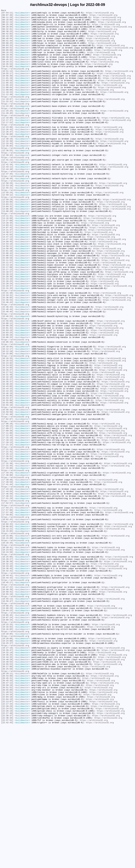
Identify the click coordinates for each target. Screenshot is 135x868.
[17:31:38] (7, 554)
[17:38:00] (7, 568)
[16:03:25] (7, 397)
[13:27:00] (7, 263)
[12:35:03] (7, 173)
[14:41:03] (7, 280)
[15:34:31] (7, 353)
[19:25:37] (7, 770)
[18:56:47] (7, 720)
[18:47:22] (7, 703)
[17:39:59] (7, 577)
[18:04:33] (7, 627)
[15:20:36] (7, 330)
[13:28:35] (7, 266)
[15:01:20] (7, 299)
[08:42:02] (7, 39)
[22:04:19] (7, 837)
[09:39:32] (7, 67)
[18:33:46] (7, 678)
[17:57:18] (7, 613)
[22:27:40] (7, 854)
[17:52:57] (7, 602)
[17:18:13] (7, 526)
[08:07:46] (7, 16)
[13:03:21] (7, 243)
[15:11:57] (7, 313)
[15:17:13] (7, 322)
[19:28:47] (7, 778)
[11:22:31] (7, 120)
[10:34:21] (7, 72)
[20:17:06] (7, 798)
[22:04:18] (7, 835)
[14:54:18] (7, 291)
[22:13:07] (7, 840)
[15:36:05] (7, 355)
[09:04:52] (7, 56)
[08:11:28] (7, 19)
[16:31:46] (7, 448)
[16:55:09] (7, 481)
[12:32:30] (7, 168)
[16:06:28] (7, 400)
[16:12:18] (7, 420)
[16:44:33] (7, 465)
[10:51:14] (7, 84)
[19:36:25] (7, 784)
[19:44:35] (7, 787)
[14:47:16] (7, 285)
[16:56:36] (7, 490)
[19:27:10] (7, 776)
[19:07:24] (7, 739)
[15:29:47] (7, 341)
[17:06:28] (7, 507)
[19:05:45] (7, 736)
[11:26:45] (7, 134)
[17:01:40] (7, 495)
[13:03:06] (7, 241)
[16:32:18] (7, 451)
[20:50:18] (7, 821)
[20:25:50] (7, 801)
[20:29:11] (7, 807)
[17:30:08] (7, 549)
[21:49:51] (7, 829)
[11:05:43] (7, 100)
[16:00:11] (7, 386)
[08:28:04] (7, 30)
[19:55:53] (7, 795)
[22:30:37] (7, 857)
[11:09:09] (7, 106)
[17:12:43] (7, 521)
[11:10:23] (7, 109)
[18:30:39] (7, 672)
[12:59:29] (7, 238)
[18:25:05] (7, 666)
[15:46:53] (7, 378)
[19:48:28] (7, 790)
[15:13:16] (7, 316)
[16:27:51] (7, 445)
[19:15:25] (7, 748)
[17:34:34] (7, 566)
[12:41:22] (7, 190)
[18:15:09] (7, 644)
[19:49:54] (7, 793)
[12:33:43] (7, 170)
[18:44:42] (7, 689)
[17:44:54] (7, 588)
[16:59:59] (7, 493)
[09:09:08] (7, 58)
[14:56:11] (7, 294)
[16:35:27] (7, 453)
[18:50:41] (7, 708)
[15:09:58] (7, 308)
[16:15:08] (7, 423)
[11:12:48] (7, 112)
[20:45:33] (7, 815)
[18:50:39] (7, 706)
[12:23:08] (7, 151)
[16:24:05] (7, 439)
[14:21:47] (7, 274)
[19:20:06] (7, 764)
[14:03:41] (7, 269)
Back (4, 11)
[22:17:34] (7, 843)
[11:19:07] (7, 117)
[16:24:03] (7, 437)
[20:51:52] (7, 823)
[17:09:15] (7, 509)
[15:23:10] (7, 333)
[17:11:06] (7, 518)
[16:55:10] (7, 484)
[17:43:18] (7, 585)
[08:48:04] (7, 44)
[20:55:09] (7, 826)
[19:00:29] (7, 728)
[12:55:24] (7, 229)
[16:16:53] (7, 431)
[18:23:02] (7, 658)
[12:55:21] (7, 224)
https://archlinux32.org (100, 14)
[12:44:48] (7, 201)
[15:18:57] (7, 325)
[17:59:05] (7, 616)
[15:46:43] (7, 361)
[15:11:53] (7, 311)
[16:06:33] (7, 403)
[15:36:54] (7, 358)
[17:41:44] (7, 580)
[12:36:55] (7, 179)
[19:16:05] (7, 753)
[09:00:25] (7, 50)
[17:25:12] (7, 543)
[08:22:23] (7, 25)
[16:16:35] (7, 428)
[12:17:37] (7, 142)
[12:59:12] (7, 232)
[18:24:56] (7, 661)
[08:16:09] (7, 22)
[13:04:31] (7, 246)
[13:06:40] (7, 249)
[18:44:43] (7, 692)
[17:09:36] (7, 515)
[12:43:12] (7, 198)
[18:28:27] (7, 669)
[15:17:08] (7, 319)
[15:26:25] (7, 336)
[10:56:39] (7, 89)
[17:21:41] (7, 540)
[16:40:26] (7, 459)
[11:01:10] (7, 92)
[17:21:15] (7, 532)
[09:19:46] (7, 64)
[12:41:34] (7, 196)
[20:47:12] (7, 818)
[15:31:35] (7, 344)
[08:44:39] (7, 42)
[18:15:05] (7, 636)
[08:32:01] (7, 33)
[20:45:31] (7, 812)
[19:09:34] (7, 742)
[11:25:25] (7, 131)
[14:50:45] (7, 288)
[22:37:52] (7, 863)
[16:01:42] (7, 392)
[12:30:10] (7, 165)
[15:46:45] (7, 372)
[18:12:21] (7, 633)
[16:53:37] (7, 476)
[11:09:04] (7, 103)
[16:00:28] (7, 389)
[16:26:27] (7, 442)
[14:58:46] (7, 297)
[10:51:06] (7, 78)
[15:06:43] (7, 302)
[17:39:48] (7, 574)
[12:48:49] (7, 212)
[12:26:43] (7, 154)
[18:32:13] (7, 675)
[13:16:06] (7, 260)
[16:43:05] (7, 462)
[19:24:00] (7, 767)
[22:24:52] (7, 849)
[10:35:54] (7, 75)
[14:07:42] (7, 271)
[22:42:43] (7, 865)
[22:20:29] (7, 846)
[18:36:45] (7, 680)
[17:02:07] (7, 501)
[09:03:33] (7, 53)
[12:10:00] (7, 140)
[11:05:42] (7, 98)
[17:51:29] (7, 596)
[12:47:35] (7, 207)
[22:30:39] (7, 860)
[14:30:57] (7, 277)
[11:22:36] (7, 126)
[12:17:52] (7, 145)
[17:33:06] (7, 560)
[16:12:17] (7, 417)
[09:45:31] (7, 70)
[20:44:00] (7, 809)
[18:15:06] (7, 641)
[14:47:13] (7, 283)
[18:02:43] (7, 622)
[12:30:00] (7, 159)
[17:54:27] (7, 608)
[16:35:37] (7, 456)
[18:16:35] (7, 650)
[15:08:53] (7, 305)
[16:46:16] (7, 470)
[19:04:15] (7, 731)
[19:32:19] (7, 781)
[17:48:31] (7, 594)
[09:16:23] (7, 61)
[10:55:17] (7, 86)
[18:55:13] (7, 717)
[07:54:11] (7, 14)
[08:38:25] (7, 36)
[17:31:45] (7, 557)
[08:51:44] (7, 47)
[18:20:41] (7, 655)
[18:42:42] (7, 683)
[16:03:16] (7, 395)
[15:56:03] (7, 383)
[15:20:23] (7, 327)
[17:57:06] (7, 610)
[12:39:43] (7, 184)
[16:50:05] (7, 473)
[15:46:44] (7, 369)
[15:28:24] (7, 339)
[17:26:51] (7, 546)
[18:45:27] (7, 697)
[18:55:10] (7, 711)
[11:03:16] (7, 95)
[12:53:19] (7, 221)
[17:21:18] (7, 538)
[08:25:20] (7, 28)
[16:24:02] (7, 434)
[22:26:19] (7, 851)
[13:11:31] (7, 257)
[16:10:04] (7, 414)
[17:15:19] (7, 524)
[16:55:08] (7, 479)
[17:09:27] (7, 512)
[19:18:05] (7, 759)
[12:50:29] (7, 218)
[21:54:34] (7, 832)
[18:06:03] (7, 630)
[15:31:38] (7, 350)
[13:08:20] (7, 252)
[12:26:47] (7, 156)
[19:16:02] (7, 750)
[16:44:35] (7, 467)
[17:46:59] (7, 591)
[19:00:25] (7, 725)
